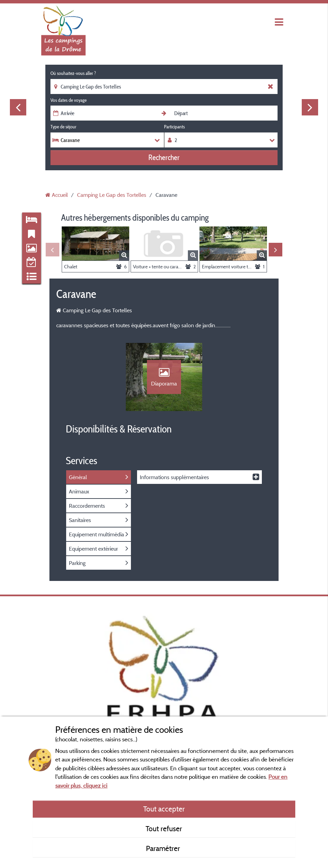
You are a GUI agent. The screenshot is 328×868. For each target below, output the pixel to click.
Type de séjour (63, 127)
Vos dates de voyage (69, 100)
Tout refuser (164, 828)
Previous (18, 107)
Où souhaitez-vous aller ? (73, 73)
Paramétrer (164, 848)
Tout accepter (164, 809)
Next (310, 107)
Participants (174, 127)
